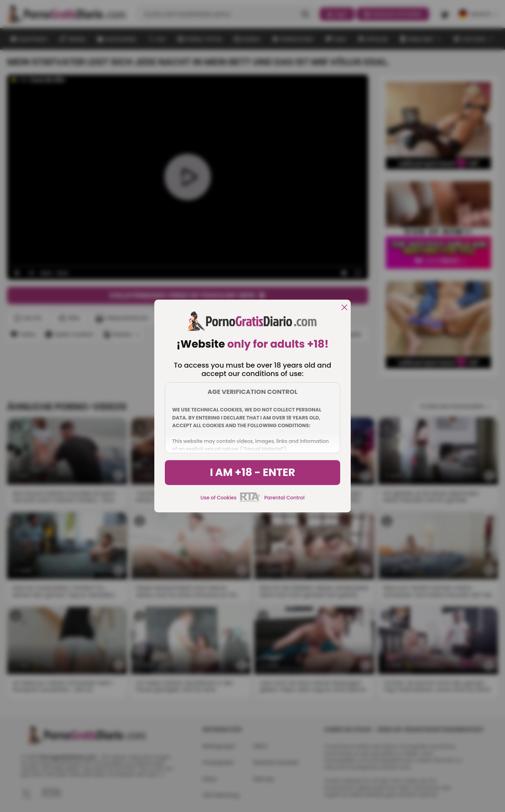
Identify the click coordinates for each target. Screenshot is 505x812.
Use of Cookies (219, 498)
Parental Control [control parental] (284, 498)
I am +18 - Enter (252, 472)
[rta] (250, 501)
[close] (344, 308)
